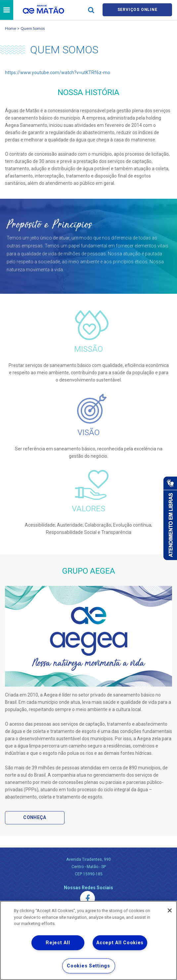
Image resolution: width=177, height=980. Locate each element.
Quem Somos (33, 29)
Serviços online (137, 10)
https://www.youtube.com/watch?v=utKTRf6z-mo (58, 74)
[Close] (170, 910)
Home (11, 29)
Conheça (35, 819)
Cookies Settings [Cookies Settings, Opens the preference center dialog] (88, 966)
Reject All (58, 943)
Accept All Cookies (120, 943)
